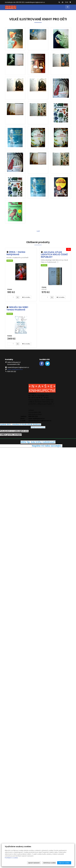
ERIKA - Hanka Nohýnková (16, 253)
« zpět (38, 231)
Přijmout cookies (64, 863)
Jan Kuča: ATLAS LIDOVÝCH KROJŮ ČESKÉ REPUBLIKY (54, 254)
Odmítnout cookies (49, 863)
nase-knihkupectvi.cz (15, 369)
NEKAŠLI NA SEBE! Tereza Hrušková (17, 308)
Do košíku (26, 297)
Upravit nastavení (34, 863)
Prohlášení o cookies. (11, 858)
